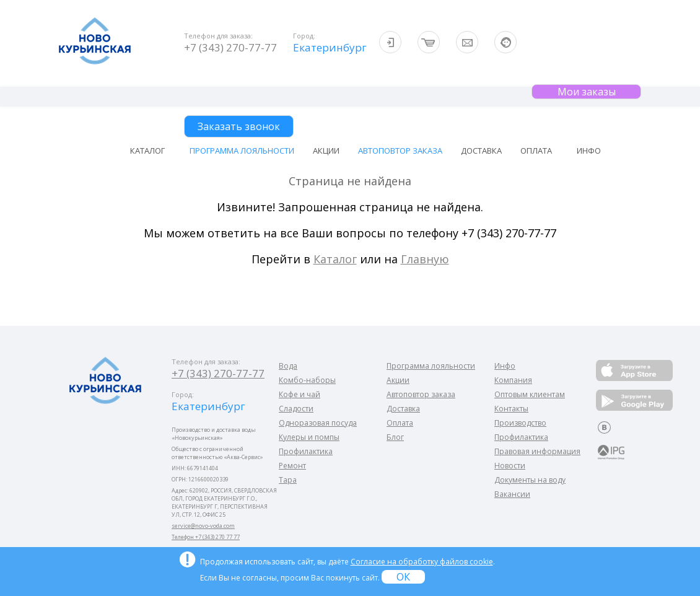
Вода (288, 366)
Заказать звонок (239, 126)
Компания (513, 380)
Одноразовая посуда (318, 423)
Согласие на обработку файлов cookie (422, 562)
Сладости (296, 409)
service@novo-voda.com (203, 526)
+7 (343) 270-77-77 (230, 47)
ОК (403, 577)
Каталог (335, 259)
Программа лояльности (242, 151)
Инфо (505, 366)
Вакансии (512, 494)
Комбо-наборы (307, 380)
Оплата (536, 151)
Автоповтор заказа (400, 151)
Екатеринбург (329, 47)
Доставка (481, 151)
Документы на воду (530, 480)
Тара (288, 480)
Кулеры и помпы (309, 437)
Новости (510, 466)
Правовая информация (537, 451)
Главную (425, 259)
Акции (326, 151)
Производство (520, 423)
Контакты (511, 409)
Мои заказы (587, 92)
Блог (395, 437)
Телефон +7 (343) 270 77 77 (206, 537)
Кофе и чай (300, 394)
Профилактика (306, 451)
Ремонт (292, 466)
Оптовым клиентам (530, 394)
